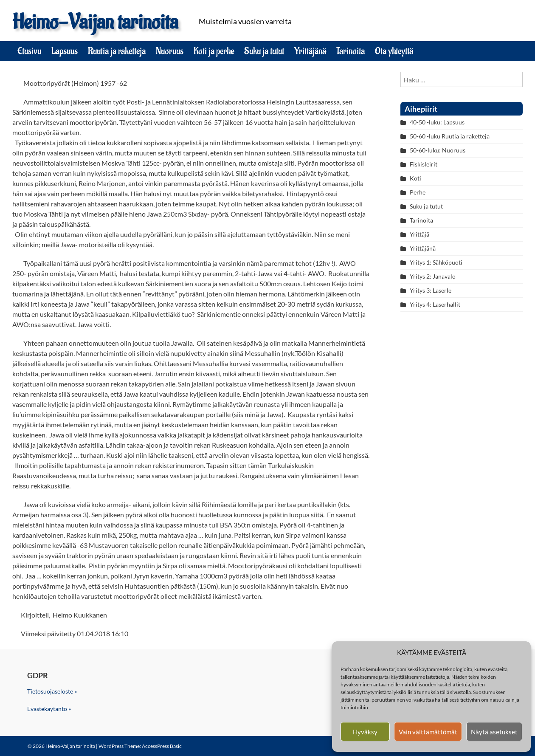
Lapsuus (65, 51)
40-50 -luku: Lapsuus (437, 122)
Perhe (418, 192)
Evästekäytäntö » (49, 709)
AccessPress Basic (162, 746)
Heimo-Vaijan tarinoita (95, 22)
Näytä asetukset (494, 732)
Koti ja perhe (214, 51)
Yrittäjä (420, 234)
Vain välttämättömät (428, 732)
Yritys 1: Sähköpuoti (436, 262)
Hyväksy (365, 732)
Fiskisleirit (424, 164)
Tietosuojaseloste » (52, 691)
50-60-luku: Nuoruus (438, 150)
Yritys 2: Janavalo (433, 276)
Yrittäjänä (310, 51)
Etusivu (29, 51)
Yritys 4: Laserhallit (435, 304)
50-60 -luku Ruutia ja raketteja (450, 136)
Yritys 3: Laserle (431, 290)
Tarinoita (351, 51)
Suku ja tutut (264, 51)
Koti (415, 178)
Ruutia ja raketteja (117, 51)
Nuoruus (170, 51)
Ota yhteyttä (394, 51)
